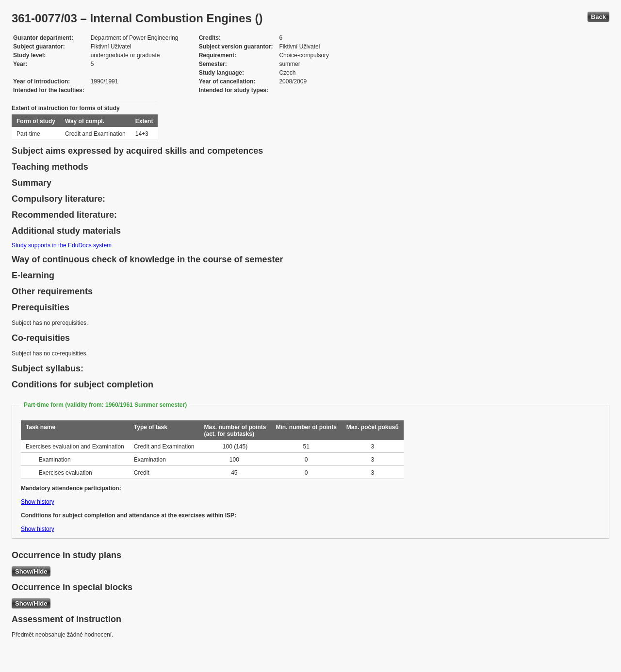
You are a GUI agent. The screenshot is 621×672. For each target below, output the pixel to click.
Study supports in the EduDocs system (62, 245)
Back (598, 17)
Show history (38, 502)
